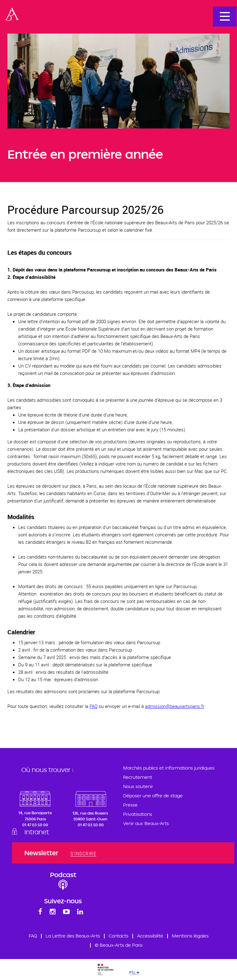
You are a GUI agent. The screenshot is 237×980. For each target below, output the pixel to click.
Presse (130, 805)
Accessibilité (150, 936)
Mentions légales (190, 936)
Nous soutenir (138, 786)
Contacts (118, 936)
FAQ (94, 706)
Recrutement (138, 777)
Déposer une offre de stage (153, 796)
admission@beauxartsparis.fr (175, 706)
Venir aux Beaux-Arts (146, 823)
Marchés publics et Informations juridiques (169, 768)
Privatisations (138, 814)
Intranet (37, 832)
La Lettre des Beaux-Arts (73, 936)
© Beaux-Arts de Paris (119, 945)
